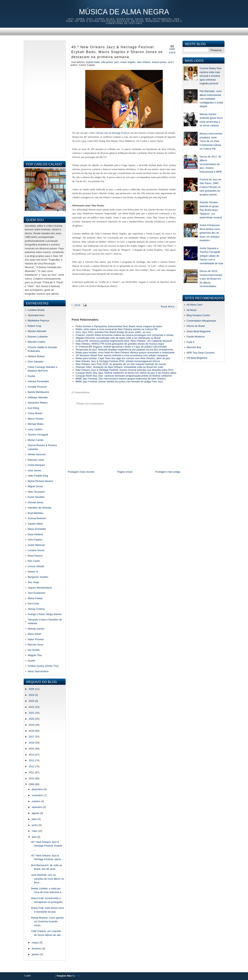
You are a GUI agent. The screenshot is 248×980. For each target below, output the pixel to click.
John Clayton (35, 540)
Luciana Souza (36, 310)
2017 (32, 737)
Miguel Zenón (35, 486)
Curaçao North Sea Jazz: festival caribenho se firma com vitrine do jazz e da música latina (126, 373)
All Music (192, 310)
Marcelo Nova (35, 645)
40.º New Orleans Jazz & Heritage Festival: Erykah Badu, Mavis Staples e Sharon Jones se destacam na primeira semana (117, 52)
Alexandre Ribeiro (38, 403)
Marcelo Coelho (37, 342)
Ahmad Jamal (35, 502)
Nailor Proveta (36, 639)
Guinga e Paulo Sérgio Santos (45, 614)
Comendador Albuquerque (201, 321)
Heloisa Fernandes (38, 381)
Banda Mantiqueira (38, 392)
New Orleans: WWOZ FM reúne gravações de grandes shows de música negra (120, 344)
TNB (78, 976)
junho (35, 825)
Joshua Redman (37, 518)
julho (35, 819)
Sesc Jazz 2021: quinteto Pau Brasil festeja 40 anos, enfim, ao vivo (113, 332)
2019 (32, 725)
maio (35, 831)
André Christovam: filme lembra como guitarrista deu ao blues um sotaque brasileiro (210, 233)
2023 (32, 701)
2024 (32, 695)
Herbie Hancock (37, 454)
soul (170, 62)
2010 (32, 778)
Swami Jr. (33, 572)
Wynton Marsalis (37, 331)
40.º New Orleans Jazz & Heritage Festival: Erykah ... (46, 846)
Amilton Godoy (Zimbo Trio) (43, 666)
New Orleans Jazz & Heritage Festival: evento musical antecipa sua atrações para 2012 (125, 370)
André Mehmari (36, 545)
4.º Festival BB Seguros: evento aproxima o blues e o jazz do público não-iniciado (121, 347)
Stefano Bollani (36, 356)
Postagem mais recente (81, 472)
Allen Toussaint (36, 492)
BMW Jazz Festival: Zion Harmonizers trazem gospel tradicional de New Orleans (121, 379)
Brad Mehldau (36, 513)
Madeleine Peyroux (38, 321)
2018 (32, 731)
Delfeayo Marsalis (38, 397)
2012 (32, 766)
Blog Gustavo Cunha (198, 315)
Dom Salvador (36, 362)
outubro (36, 801)
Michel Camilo (36, 440)
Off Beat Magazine (197, 358)
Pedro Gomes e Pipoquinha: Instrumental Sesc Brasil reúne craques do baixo (119, 326)
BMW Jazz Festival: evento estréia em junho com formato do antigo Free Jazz (119, 382)
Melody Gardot (36, 629)
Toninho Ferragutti (38, 435)
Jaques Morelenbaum (40, 588)
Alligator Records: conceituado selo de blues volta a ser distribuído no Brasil (118, 338)
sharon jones (159, 62)
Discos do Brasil (196, 326)
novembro (38, 795)
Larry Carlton (35, 429)
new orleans (144, 62)
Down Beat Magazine (199, 331)
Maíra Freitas (35, 598)
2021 (32, 713)
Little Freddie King (38, 476)
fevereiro (37, 949)
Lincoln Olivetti (36, 566)
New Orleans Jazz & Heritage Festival (110, 133)
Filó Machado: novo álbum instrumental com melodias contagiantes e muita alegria (211, 99)
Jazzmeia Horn (36, 315)
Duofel (31, 376)
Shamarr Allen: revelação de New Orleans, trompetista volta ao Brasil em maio (119, 367)
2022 (32, 707)
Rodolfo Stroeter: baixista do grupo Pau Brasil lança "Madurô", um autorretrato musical (211, 210)
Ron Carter (34, 561)
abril (34, 837)
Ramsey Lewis (36, 460)
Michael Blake (36, 424)
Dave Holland (35, 534)
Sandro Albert (35, 524)
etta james (107, 62)
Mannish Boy (194, 347)
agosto (36, 813)
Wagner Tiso (35, 655)
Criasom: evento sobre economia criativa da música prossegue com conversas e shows (124, 335)
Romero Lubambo (38, 337)
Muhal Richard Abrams (40, 481)
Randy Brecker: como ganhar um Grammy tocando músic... (47, 921)
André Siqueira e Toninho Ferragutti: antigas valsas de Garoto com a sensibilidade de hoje (211, 256)
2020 (32, 719)
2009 (32, 784)
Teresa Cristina (36, 609)
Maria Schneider (37, 529)
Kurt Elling (33, 408)
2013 (32, 760)
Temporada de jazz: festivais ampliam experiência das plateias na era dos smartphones (124, 350)
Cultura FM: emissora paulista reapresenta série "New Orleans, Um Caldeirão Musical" (124, 341)
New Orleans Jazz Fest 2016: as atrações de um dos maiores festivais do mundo (121, 364)
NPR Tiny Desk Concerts (201, 353)
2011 (32, 772)
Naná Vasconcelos (38, 671)
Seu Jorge (33, 582)
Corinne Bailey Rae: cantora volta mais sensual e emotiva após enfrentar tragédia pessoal (211, 76)
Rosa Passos (35, 556)
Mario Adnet (34, 634)
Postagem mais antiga (168, 472)
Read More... (169, 307)
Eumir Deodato (36, 497)
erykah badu (93, 62)
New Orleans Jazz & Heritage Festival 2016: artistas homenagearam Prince (118, 361)
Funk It (190, 342)
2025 (32, 689)
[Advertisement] (45, 98)
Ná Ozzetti (34, 650)
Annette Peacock (37, 387)
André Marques (36, 465)
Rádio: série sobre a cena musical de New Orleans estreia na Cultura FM (116, 329)
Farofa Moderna (196, 337)
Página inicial (125, 472)
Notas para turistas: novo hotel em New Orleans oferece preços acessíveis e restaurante (125, 352)
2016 (32, 743)
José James (34, 470)
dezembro (38, 789)
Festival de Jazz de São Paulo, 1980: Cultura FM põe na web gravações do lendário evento (210, 187)
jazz (117, 62)
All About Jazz (195, 305)
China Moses (35, 413)
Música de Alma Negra (124, 12)
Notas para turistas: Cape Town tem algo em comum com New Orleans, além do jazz (123, 358)
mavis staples (128, 62)
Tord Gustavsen (37, 593)
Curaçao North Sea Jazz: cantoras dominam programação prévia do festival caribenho (124, 376)
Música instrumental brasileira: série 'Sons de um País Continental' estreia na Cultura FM (211, 141)
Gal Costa (33, 604)
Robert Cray (34, 326)
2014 (32, 755)
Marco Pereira (36, 419)
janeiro (36, 954)
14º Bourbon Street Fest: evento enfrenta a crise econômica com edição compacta (122, 355)
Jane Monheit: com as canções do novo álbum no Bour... (47, 879)
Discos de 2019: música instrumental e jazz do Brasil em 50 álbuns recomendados (211, 279)
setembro (37, 807)
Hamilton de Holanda (39, 508)
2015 (32, 749)
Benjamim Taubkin (38, 577)
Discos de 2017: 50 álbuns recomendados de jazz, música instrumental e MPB (211, 164)
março (36, 943)
